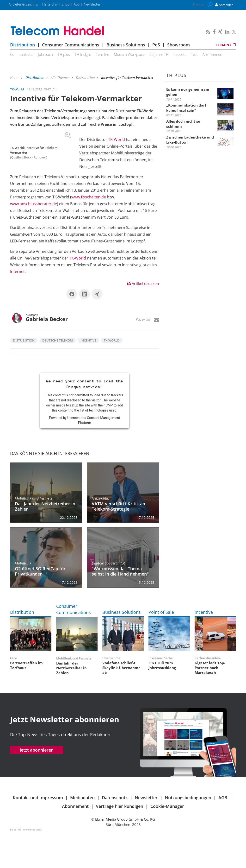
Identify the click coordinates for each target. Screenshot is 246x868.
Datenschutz (115, 831)
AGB (223, 831)
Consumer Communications (71, 45)
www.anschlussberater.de (103, 231)
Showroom (178, 45)
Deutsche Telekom (58, 374)
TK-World (117, 139)
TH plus (64, 54)
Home (15, 77)
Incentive (88, 374)
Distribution (22, 45)
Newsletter (146, 831)
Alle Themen (212, 54)
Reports (180, 54)
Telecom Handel (85, 31)
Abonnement (75, 840)
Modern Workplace (129, 54)
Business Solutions (126, 45)
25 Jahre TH (159, 54)
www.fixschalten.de (98, 224)
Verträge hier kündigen (120, 840)
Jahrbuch (46, 54)
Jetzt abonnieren (37, 784)
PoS (156, 45)
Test (194, 54)
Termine (226, 45)
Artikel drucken (143, 317)
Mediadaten (82, 831)
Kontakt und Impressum (38, 831)
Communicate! (22, 54)
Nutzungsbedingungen (188, 831)
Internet (17, 305)
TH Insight (83, 54)
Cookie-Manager (167, 840)
